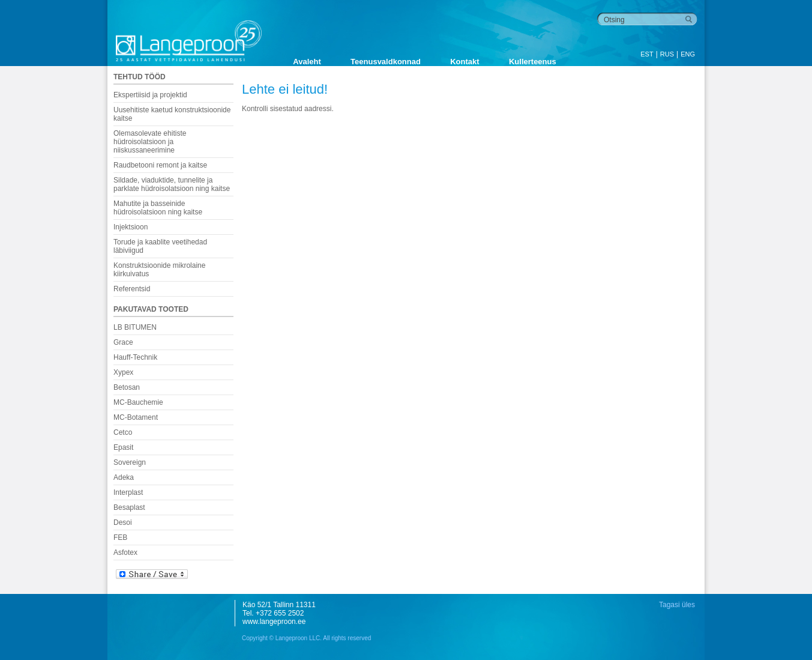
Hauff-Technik (135, 357)
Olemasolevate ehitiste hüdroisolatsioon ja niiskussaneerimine (150, 142)
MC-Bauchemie (138, 402)
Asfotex (125, 553)
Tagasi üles (677, 605)
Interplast (128, 492)
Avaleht (307, 62)
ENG (688, 54)
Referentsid (132, 289)
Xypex (123, 372)
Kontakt (465, 62)
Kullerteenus (533, 62)
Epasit (123, 447)
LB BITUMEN (135, 327)
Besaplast (129, 507)
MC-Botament (136, 417)
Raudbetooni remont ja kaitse (160, 165)
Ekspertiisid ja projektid (150, 95)
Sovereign (130, 462)
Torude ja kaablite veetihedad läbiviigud (160, 246)
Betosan (127, 387)
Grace (123, 342)
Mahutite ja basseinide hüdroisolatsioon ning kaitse (158, 208)
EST (647, 54)
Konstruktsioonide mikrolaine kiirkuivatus (159, 270)
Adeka (124, 477)
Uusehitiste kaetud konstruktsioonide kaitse (172, 114)
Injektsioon (131, 227)
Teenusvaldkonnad (386, 62)
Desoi (123, 522)
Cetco (123, 432)
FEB (120, 537)
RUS (667, 54)
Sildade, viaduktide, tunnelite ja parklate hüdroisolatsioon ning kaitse (172, 184)
